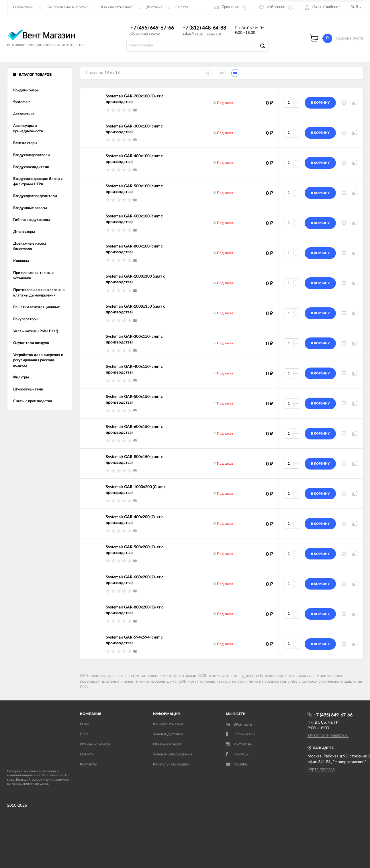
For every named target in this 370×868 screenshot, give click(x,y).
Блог (84, 734)
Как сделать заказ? (117, 7)
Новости (87, 754)
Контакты (88, 764)
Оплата (182, 7)
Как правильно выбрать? (67, 7)
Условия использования (173, 754)
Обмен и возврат (167, 744)
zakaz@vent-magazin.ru (202, 34)
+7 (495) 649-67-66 (152, 28)
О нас (85, 724)
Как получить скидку (171, 764)
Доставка (154, 7)
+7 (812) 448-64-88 (204, 28)
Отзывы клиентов (95, 744)
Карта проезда (321, 769)
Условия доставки (168, 734)
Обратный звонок (145, 34)
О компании (23, 7)
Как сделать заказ (168, 724)
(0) (135, 110)
